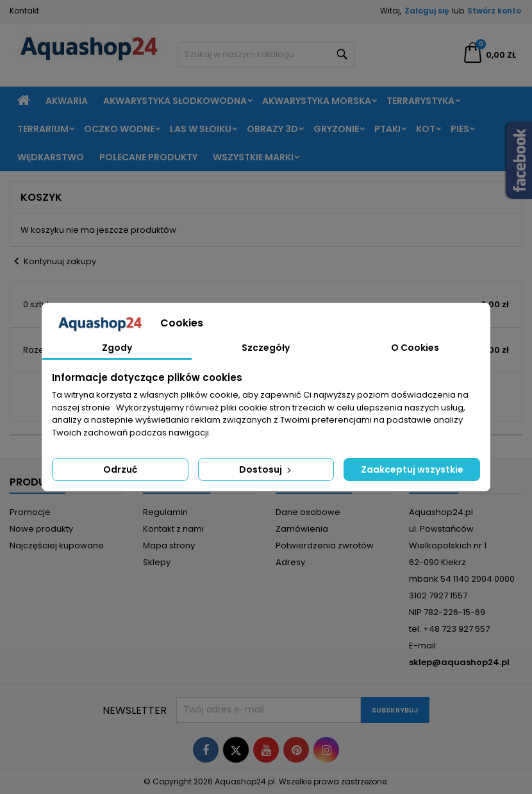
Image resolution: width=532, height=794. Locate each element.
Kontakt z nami (173, 529)
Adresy (290, 562)
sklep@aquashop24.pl (459, 662)
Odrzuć (120, 469)
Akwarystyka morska (317, 101)
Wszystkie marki (253, 157)
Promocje (30, 512)
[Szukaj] (266, 55)
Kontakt (24, 11)
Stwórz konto (494, 11)
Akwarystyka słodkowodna (175, 101)
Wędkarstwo (51, 157)
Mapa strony (169, 545)
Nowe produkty (41, 529)
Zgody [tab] (117, 348)
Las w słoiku (201, 129)
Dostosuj (266, 469)
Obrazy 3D (272, 129)
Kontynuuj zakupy (53, 262)
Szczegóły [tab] (266, 348)
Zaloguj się (427, 11)
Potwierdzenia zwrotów (325, 545)
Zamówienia (302, 529)
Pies (460, 129)
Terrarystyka (420, 101)
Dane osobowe (308, 512)
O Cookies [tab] (415, 348)
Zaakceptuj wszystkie (412, 469)
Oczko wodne (119, 129)
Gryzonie (336, 129)
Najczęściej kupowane (57, 545)
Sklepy (157, 562)
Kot (426, 129)
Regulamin (165, 512)
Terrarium (43, 129)
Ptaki (387, 129)
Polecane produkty (148, 157)
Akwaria (67, 101)
